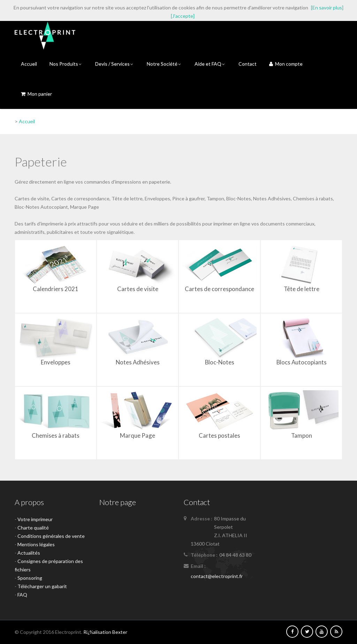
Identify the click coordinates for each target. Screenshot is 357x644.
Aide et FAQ (210, 64)
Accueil (29, 64)
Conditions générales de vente (51, 536)
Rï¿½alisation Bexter (105, 632)
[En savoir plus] (327, 8)
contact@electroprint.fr (217, 576)
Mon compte (286, 64)
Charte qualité (33, 528)
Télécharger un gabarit (42, 586)
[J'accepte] (183, 16)
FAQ (22, 595)
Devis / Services (115, 64)
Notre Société (164, 64)
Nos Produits (66, 64)
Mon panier (36, 94)
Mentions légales (36, 544)
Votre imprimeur (35, 519)
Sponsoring (30, 578)
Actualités (29, 553)
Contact (248, 64)
